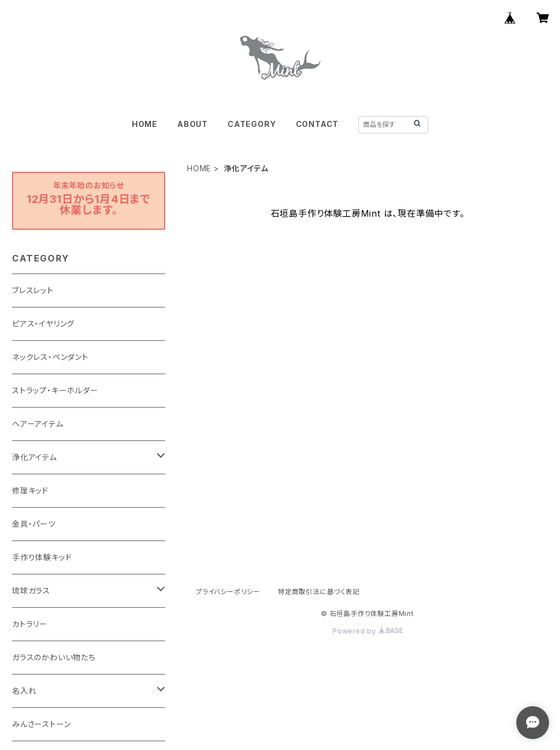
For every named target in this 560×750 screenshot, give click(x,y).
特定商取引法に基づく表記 (319, 592)
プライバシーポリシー (228, 592)
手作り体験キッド (42, 557)
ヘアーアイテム (38, 424)
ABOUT (192, 124)
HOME (145, 124)
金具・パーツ (34, 524)
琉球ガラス (31, 591)
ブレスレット (33, 290)
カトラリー (30, 624)
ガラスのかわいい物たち (54, 657)
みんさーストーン (41, 724)
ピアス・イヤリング (43, 324)
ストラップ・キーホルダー (55, 390)
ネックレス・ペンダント (50, 357)
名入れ (24, 691)
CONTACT (317, 124)
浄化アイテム (34, 457)
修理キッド (30, 490)
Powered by (367, 631)
